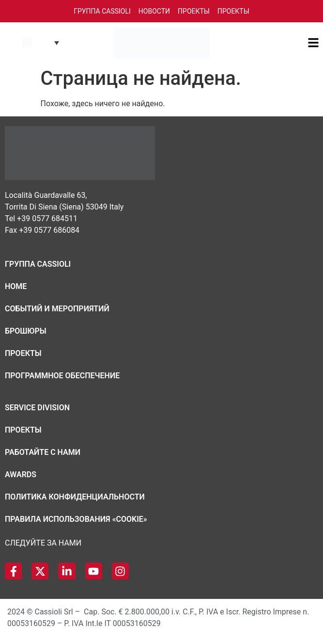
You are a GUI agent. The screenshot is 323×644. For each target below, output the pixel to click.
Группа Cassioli (102, 11)
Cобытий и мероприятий (57, 309)
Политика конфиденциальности (75, 497)
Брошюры (26, 331)
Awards (21, 475)
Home (16, 286)
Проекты (194, 11)
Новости (154, 11)
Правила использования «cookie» (76, 519)
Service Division (37, 408)
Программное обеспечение (62, 376)
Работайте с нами (43, 452)
